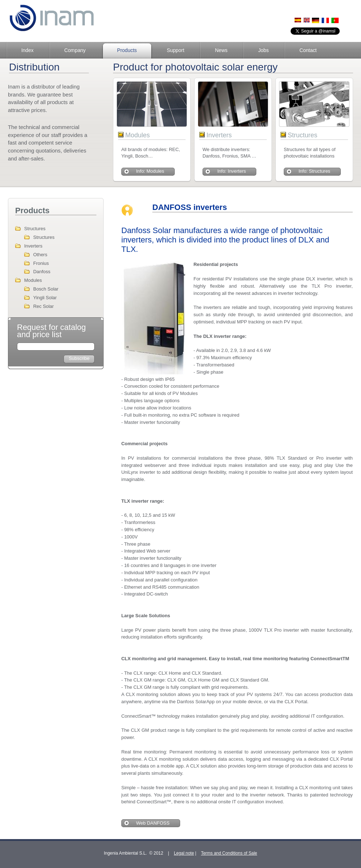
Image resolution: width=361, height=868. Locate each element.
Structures (35, 229)
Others (40, 255)
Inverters (33, 246)
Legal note (184, 853)
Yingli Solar (45, 298)
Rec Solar (44, 306)
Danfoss (42, 272)
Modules (33, 280)
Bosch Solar (46, 289)
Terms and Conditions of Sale (229, 853)
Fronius (41, 263)
